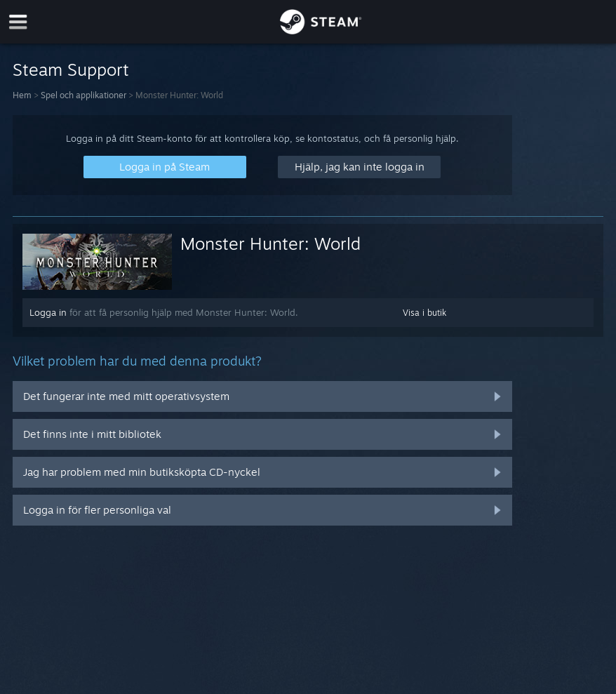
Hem (22, 95)
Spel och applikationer (83, 95)
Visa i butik (424, 313)
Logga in (48, 312)
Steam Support (71, 69)
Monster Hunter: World (270, 243)
